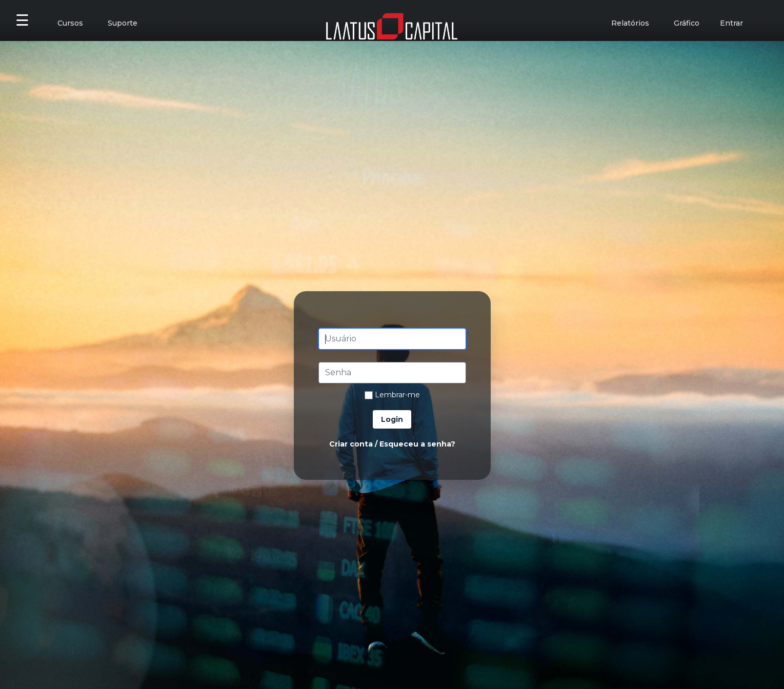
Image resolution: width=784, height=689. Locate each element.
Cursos (70, 23)
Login (392, 419)
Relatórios (630, 23)
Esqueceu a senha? (417, 444)
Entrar (731, 23)
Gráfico (687, 23)
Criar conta (351, 444)
